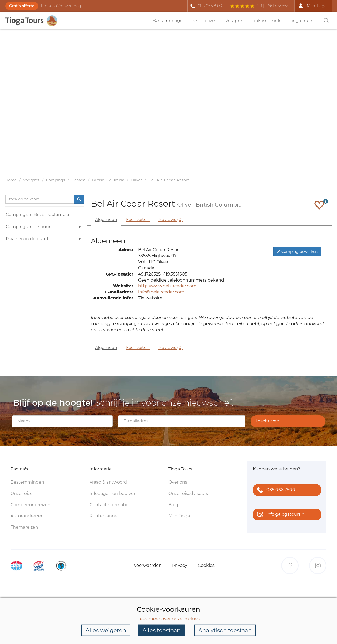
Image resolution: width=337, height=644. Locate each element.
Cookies (206, 565)
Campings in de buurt (44, 227)
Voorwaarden (148, 565)
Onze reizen (205, 20)
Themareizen (24, 527)
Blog (173, 505)
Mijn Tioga (179, 516)
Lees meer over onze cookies (168, 618)
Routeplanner (104, 516)
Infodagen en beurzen (113, 493)
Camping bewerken (297, 252)
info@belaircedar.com (161, 292)
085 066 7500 (275, 490)
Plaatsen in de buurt (44, 240)
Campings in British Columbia (37, 215)
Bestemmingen (169, 20)
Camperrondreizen (31, 505)
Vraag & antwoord (108, 482)
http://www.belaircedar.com (167, 286)
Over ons (178, 482)
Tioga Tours (301, 20)
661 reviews (278, 6)
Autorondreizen (27, 516)
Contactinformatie (109, 505)
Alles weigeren (106, 630)
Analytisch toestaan (225, 630)
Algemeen (106, 220)
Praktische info (266, 20)
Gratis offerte (22, 6)
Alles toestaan (162, 630)
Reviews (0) (171, 220)
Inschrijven (268, 421)
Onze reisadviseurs (188, 493)
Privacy (180, 565)
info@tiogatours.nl (280, 515)
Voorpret (234, 20)
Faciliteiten (138, 220)
